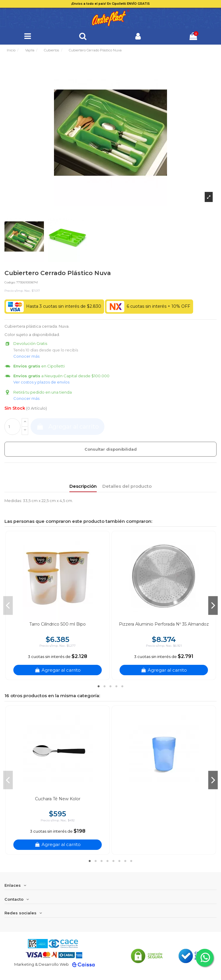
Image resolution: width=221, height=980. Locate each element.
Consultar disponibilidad (111, 449)
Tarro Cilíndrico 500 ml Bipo (58, 624)
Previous (8, 605)
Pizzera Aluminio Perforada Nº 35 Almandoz (164, 624)
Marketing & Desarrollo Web (42, 964)
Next (213, 605)
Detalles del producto (127, 486)
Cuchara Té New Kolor (58, 799)
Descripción (83, 486)
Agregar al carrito (67, 427)
